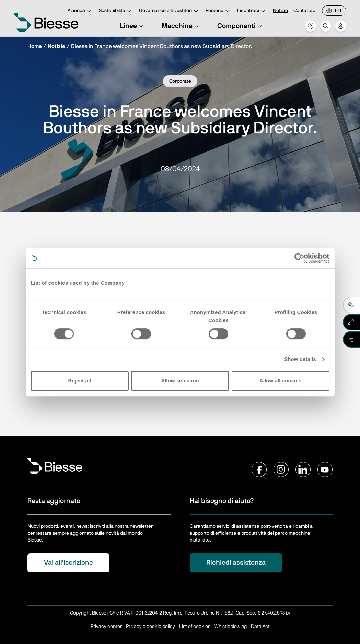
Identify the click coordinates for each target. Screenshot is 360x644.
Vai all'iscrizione (68, 563)
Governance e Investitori (170, 11)
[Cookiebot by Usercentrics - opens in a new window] (299, 258)
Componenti (241, 26)
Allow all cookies (281, 381)
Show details (300, 359)
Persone (219, 11)
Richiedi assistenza (236, 563)
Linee (132, 26)
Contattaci (305, 11)
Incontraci (252, 11)
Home (35, 46)
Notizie (280, 11)
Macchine (181, 26)
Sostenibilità (116, 11)
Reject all (80, 381)
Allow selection (180, 381)
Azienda (80, 11)
